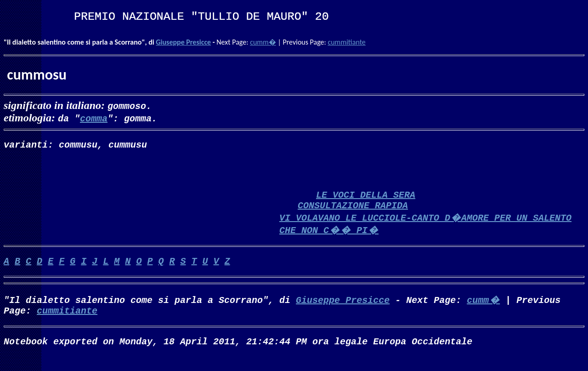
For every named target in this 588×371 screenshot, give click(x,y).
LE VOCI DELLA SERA (366, 202)
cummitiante (346, 42)
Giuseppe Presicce (183, 42)
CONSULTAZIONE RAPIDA (353, 214)
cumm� (263, 42)
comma (94, 118)
